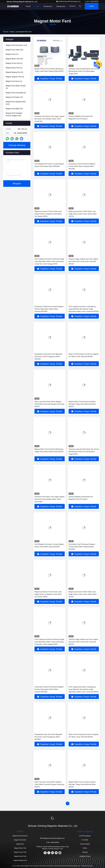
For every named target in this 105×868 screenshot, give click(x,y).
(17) (12, 54)
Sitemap (85, 852)
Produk (35, 6)
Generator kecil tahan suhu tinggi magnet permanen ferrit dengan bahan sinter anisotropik (49, 119)
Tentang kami (46, 6)
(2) (14, 72)
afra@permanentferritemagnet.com (69, 1)
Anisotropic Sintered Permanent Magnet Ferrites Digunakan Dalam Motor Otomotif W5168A (49, 309)
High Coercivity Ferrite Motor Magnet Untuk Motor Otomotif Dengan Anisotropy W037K (49, 404)
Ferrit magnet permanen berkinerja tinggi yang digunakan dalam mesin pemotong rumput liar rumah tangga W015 (49, 261)
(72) (14, 97)
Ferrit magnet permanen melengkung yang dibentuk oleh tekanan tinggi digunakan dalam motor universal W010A (84, 309)
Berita (85, 848)
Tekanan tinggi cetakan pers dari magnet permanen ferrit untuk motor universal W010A (83, 261)
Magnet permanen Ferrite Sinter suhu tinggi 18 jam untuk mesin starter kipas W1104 (83, 214)
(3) (14, 68)
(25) (14, 50)
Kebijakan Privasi (85, 856)
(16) (14, 59)
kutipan (91, 6)
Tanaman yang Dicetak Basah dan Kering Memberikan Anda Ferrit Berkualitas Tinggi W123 (84, 71)
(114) (16, 103)
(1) (14, 63)
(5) (15, 77)
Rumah (26, 6)
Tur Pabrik (85, 840)
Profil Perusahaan (85, 836)
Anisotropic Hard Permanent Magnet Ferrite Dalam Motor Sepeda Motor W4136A (82, 166)
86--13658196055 (92, 1)
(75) (14, 109)
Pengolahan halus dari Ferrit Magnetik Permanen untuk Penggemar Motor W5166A (48, 356)
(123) (14, 114)
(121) (17, 45)
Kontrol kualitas (85, 844)
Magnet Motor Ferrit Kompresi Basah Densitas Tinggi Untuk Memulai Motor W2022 (82, 404)
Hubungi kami (59, 6)
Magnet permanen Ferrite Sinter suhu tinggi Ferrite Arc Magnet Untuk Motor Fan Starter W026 (48, 214)
